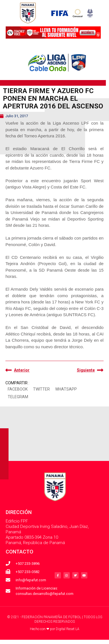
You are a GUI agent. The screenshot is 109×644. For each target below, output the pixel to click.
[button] (18, 390)
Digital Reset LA (68, 629)
